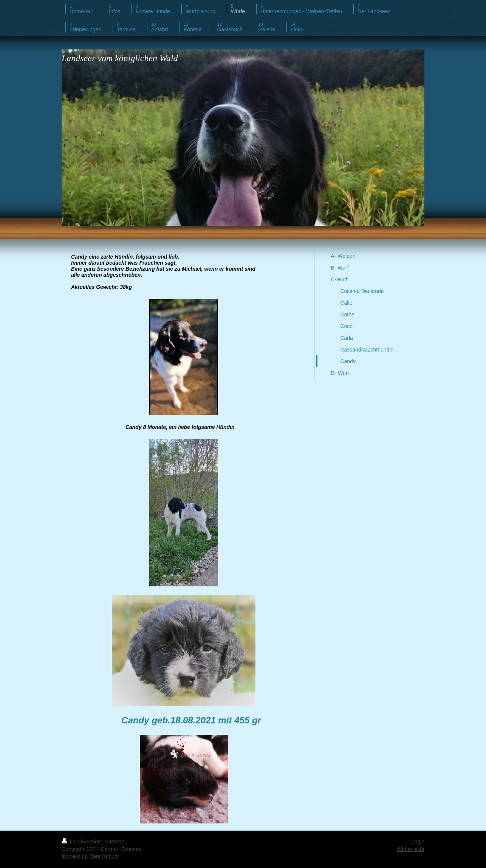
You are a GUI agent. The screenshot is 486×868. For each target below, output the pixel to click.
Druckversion (82, 842)
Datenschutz (104, 856)
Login (418, 842)
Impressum (75, 856)
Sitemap (115, 842)
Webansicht (411, 849)
